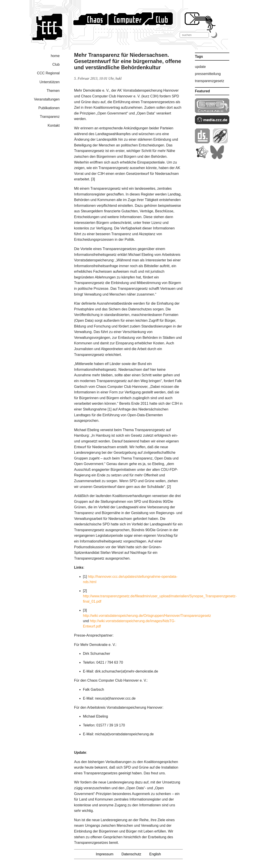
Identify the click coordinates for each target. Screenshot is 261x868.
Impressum (105, 854)
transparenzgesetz (210, 81)
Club (56, 64)
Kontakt (54, 125)
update (200, 67)
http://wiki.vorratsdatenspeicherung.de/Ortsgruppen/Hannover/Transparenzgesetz (147, 616)
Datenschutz (131, 854)
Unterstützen (50, 82)
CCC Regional (48, 73)
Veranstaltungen (47, 99)
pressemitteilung (208, 74)
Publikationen (49, 108)
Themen (53, 91)
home (55, 56)
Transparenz (50, 117)
